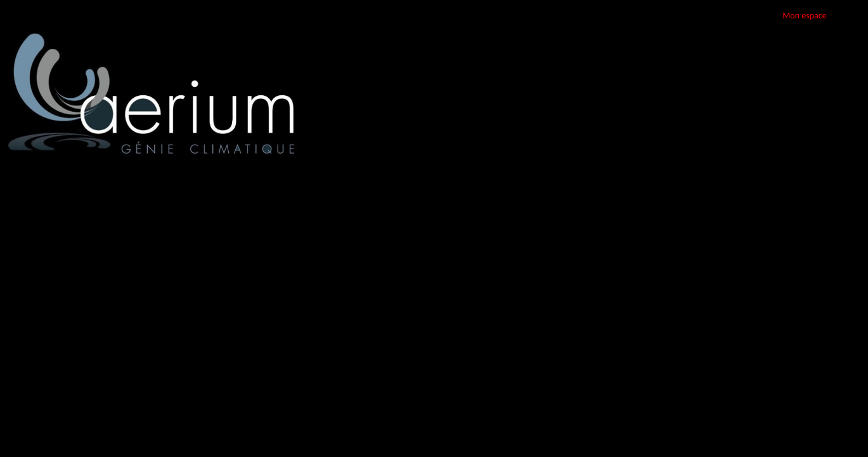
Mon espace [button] (804, 16)
